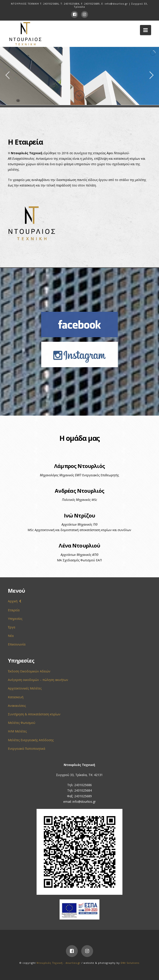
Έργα (11, 627)
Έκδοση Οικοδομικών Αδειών (29, 671)
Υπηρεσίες (15, 619)
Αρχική (13, 601)
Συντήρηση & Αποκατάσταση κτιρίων (34, 714)
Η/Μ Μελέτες (17, 731)
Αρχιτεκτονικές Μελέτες (25, 688)
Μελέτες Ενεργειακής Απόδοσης (31, 740)
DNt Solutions (130, 963)
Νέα (11, 636)
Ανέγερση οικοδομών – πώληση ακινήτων (38, 680)
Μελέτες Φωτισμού (22, 723)
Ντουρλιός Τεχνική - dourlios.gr (59, 963)
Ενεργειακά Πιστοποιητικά (26, 749)
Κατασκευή (16, 697)
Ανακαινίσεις (17, 706)
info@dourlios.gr (116, 4)
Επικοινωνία (17, 644)
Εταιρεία (14, 610)
